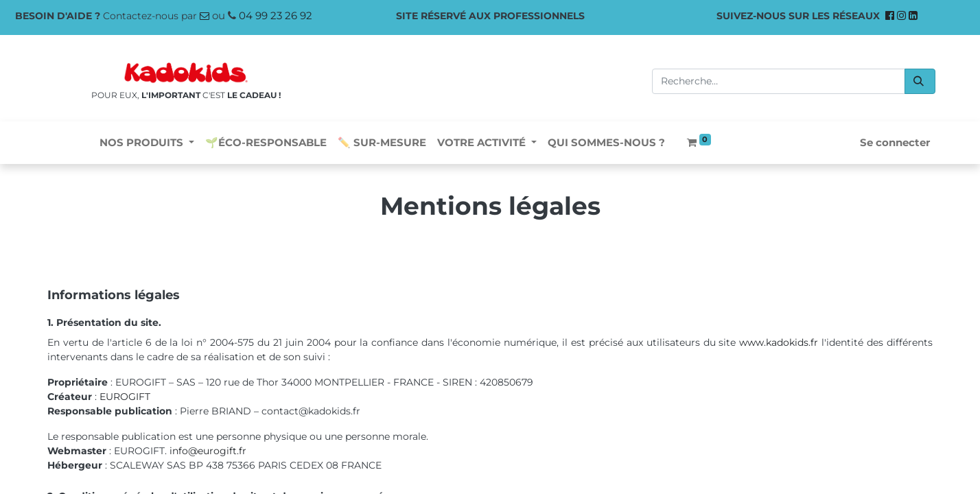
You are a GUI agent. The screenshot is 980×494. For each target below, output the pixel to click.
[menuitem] (266, 143)
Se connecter (895, 142)
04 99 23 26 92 (276, 15)
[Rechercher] (920, 81)
